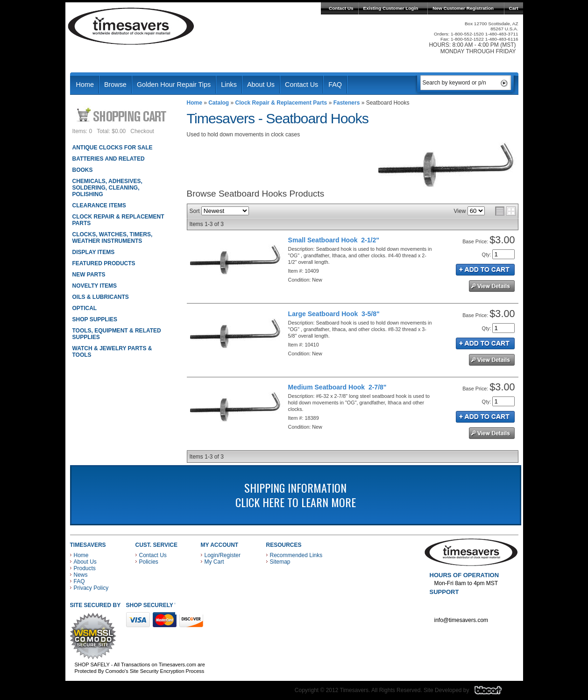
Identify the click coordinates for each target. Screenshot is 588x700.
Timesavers (131, 26)
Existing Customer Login (391, 8)
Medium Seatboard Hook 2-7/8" (337, 387)
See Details (492, 286)
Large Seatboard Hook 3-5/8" (334, 314)
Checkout (142, 131)
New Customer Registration (463, 8)
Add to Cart (485, 270)
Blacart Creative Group (494, 693)
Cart (514, 8)
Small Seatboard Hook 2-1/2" (334, 240)
